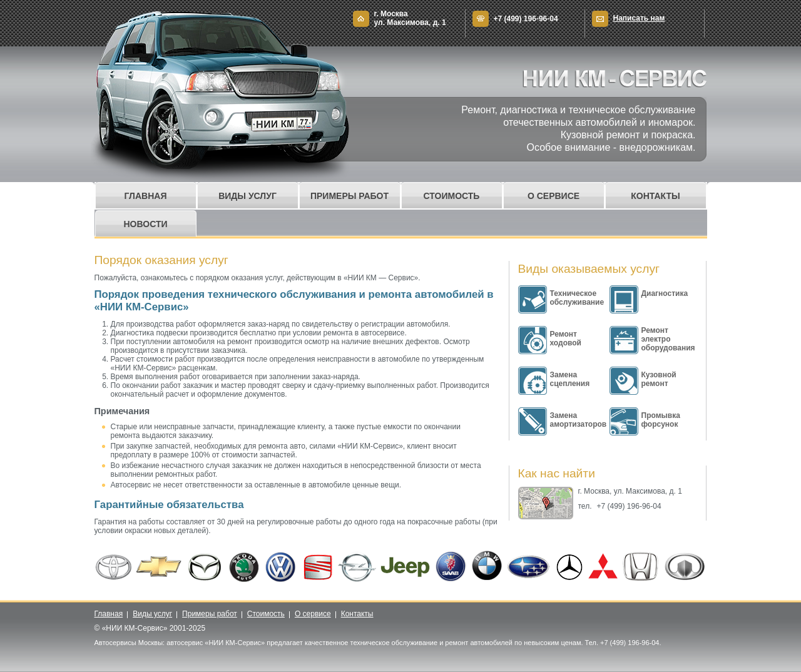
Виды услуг (247, 196)
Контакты (655, 196)
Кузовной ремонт (659, 379)
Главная (146, 196)
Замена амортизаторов (579, 420)
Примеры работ (349, 196)
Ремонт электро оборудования (668, 339)
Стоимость (452, 196)
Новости (145, 224)
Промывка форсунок (661, 420)
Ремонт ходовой (566, 339)
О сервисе (554, 196)
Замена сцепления (570, 379)
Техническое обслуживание (577, 298)
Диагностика (665, 293)
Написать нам (639, 18)
